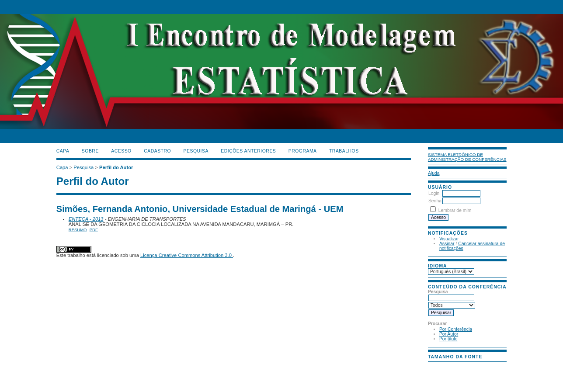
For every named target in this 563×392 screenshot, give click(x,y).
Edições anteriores (248, 151)
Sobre (90, 151)
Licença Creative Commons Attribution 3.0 (187, 255)
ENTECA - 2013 (86, 219)
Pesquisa (196, 151)
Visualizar (449, 239)
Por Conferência (456, 329)
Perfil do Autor (116, 167)
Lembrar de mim (455, 210)
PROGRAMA (303, 151)
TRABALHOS (344, 151)
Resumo (78, 230)
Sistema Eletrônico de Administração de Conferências (467, 157)
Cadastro (157, 151)
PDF (94, 230)
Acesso (121, 151)
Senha (435, 201)
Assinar (447, 244)
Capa (63, 151)
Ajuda (434, 173)
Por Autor (449, 334)
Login (434, 193)
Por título (448, 339)
